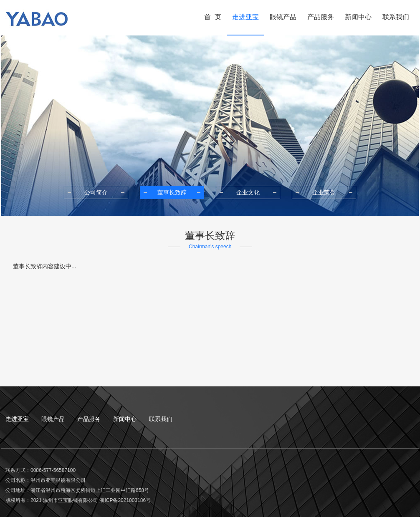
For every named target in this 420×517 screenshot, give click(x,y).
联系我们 (161, 419)
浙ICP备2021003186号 (125, 500)
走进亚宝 (17, 419)
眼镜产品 (53, 419)
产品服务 (89, 419)
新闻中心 (125, 419)
